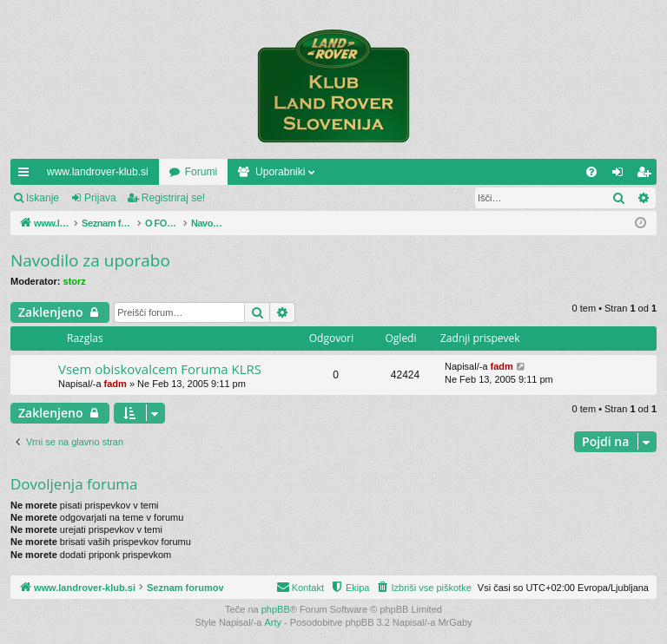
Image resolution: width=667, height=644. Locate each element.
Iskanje (43, 198)
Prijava (100, 198)
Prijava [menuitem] (621, 175)
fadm (116, 384)
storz (75, 281)
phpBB (276, 609)
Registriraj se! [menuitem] (647, 175)
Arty (274, 622)
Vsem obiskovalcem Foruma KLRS (160, 369)
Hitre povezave (27, 175)
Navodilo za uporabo (90, 260)
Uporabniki (280, 172)
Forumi (201, 172)
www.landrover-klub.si (98, 172)
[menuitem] (591, 172)
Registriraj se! (173, 198)
